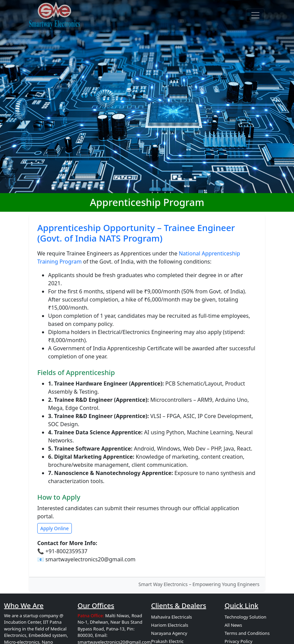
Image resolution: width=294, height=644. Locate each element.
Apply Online (55, 528)
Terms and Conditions (247, 633)
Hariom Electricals (170, 625)
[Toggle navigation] (255, 15)
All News (233, 625)
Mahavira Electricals (172, 617)
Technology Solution (245, 617)
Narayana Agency (169, 633)
